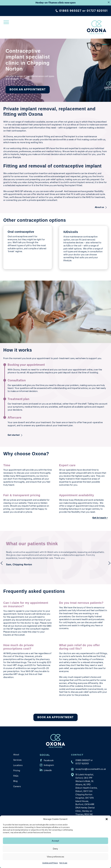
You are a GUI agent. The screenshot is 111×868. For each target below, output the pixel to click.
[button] (107, 819)
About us (99, 207)
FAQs (16, 776)
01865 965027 (70, 11)
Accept (55, 841)
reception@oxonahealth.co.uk (91, 769)
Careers (17, 786)
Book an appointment (28, 90)
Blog (15, 781)
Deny (55, 849)
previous (2, 563)
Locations (18, 765)
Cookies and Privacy (50, 863)
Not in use (63, 863)
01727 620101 (97, 11)
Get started (14, 435)
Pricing (17, 771)
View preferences (55, 857)
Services (17, 760)
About (16, 755)
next (109, 563)
